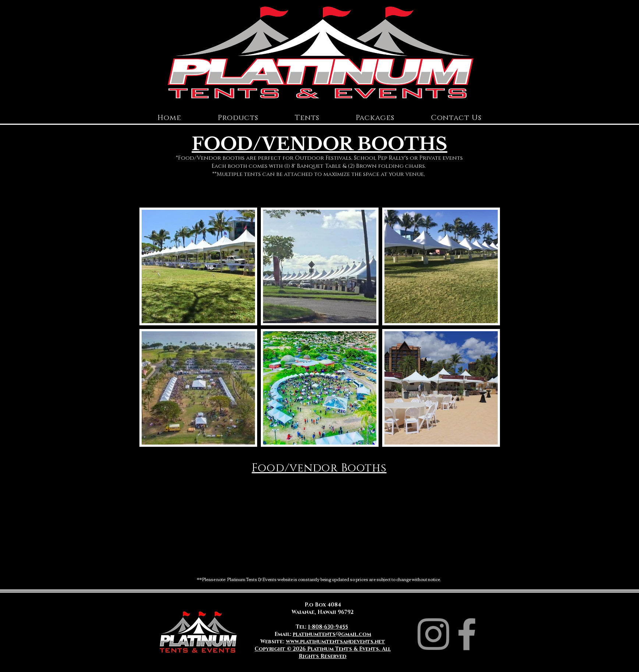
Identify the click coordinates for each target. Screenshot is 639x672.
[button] (238, 118)
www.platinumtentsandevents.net (336, 642)
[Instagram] (433, 634)
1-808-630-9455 (328, 627)
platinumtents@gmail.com (332, 634)
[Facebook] (467, 634)
